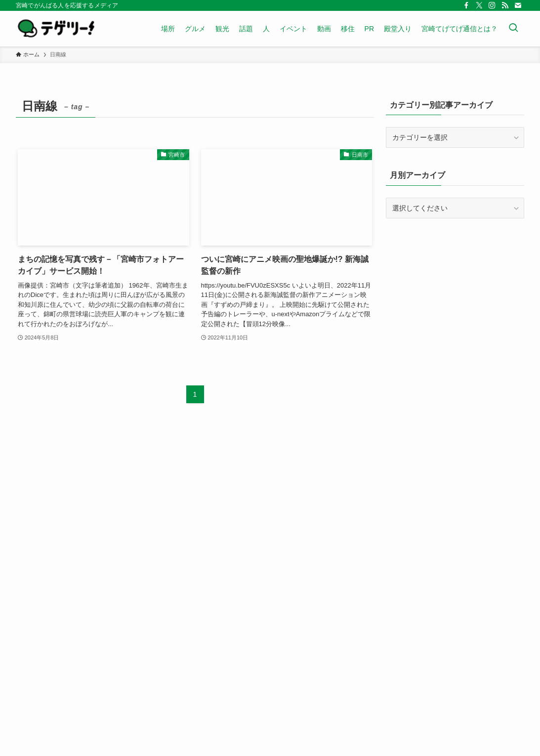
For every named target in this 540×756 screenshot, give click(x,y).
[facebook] (466, 5)
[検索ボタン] (513, 29)
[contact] (518, 5)
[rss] (505, 5)
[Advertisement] (455, 297)
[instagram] (492, 5)
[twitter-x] (479, 5)
